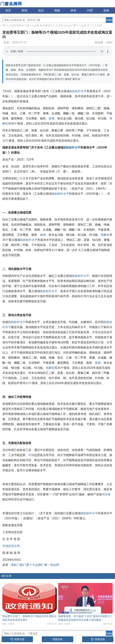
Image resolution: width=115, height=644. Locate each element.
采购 (106, 10)
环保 (31, 455)
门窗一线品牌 (50, 565)
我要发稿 (57, 639)
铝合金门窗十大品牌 (75, 25)
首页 (8, 10)
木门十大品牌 (94, 25)
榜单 (73, 10)
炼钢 (52, 118)
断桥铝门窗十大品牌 (28, 25)
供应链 (106, 494)
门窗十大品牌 (8, 25)
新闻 (24, 10)
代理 (90, 10)
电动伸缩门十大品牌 (51, 25)
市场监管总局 (11, 546)
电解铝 (105, 235)
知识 (41, 10)
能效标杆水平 (78, 91)
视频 (57, 10)
